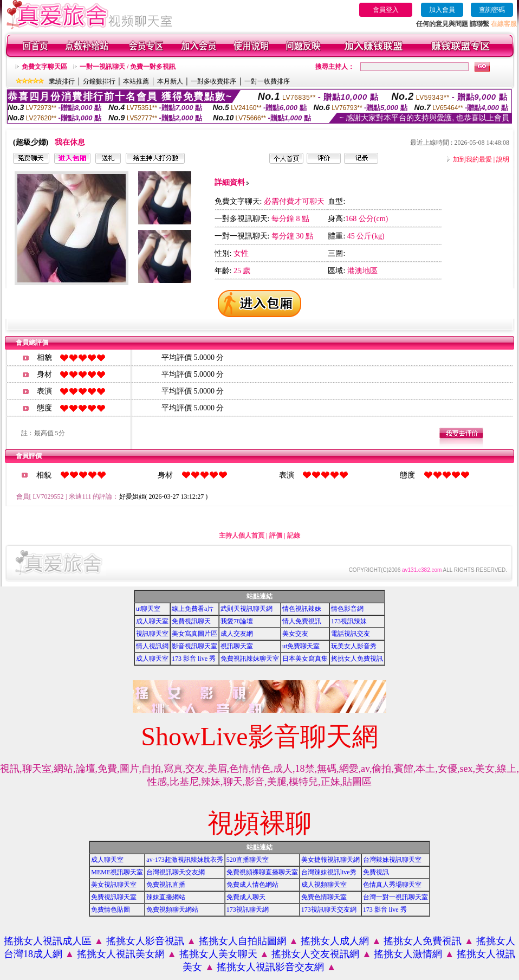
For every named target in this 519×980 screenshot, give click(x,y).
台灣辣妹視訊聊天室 (392, 860)
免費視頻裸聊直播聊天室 (262, 872)
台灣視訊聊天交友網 (176, 872)
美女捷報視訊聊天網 (330, 860)
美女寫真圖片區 (194, 634)
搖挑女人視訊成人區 (48, 941)
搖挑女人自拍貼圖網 (243, 941)
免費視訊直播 (166, 885)
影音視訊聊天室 (194, 646)
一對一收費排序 (267, 81)
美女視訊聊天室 (114, 885)
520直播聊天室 (248, 860)
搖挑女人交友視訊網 (315, 954)
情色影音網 (347, 609)
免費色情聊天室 (324, 897)
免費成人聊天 (246, 897)
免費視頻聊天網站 (172, 910)
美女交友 (295, 634)
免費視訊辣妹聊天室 (250, 659)
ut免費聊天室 (301, 646)
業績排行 (62, 81)
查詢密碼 (492, 10)
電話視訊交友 (351, 634)
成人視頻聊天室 (324, 885)
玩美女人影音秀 (354, 646)
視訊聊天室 (152, 634)
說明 (503, 159)
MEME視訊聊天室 (117, 872)
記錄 (294, 536)
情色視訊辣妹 (302, 609)
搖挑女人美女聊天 (218, 954)
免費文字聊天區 (44, 67)
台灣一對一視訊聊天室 (395, 897)
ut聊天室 (148, 609)
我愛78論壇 (237, 621)
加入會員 (442, 10)
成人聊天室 (152, 621)
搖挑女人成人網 (335, 941)
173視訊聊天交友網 (329, 910)
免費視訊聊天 (191, 621)
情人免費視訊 (302, 621)
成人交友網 (237, 634)
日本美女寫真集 (305, 659)
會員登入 (386, 10)
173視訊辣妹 (349, 621)
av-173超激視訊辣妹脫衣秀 (184, 860)
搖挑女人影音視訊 (145, 941)
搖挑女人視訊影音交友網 (270, 967)
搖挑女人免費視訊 (357, 659)
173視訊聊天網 (248, 910)
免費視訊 (376, 872)
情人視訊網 (152, 646)
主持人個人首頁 (242, 536)
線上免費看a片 (193, 609)
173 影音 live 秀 (194, 659)
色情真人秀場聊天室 (392, 885)
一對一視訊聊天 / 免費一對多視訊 (128, 67)
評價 (276, 536)
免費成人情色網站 (252, 885)
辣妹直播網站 (166, 897)
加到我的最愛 (472, 159)
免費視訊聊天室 (114, 897)
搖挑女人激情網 (408, 954)
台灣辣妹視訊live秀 (329, 872)
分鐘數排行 (99, 81)
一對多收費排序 (213, 81)
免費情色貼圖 (111, 910)
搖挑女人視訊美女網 (121, 954)
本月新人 (170, 81)
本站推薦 (136, 81)
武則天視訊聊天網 (246, 609)
